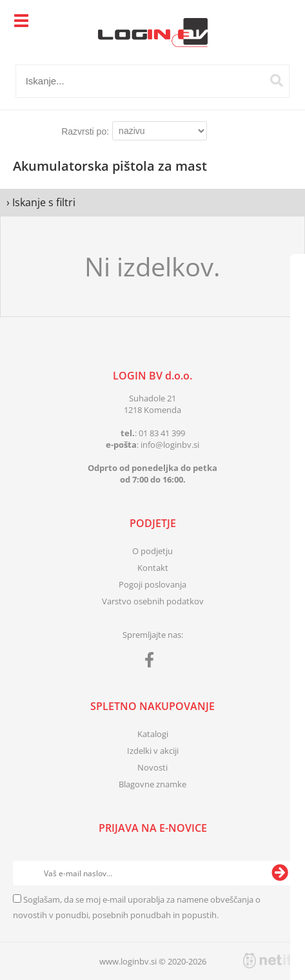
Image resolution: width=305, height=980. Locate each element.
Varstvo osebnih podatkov (153, 601)
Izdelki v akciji (153, 751)
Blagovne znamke (152, 784)
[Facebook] (152, 662)
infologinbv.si (170, 445)
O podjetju (152, 551)
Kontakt (153, 568)
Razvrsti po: (85, 131)
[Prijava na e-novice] (280, 873)
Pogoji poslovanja (152, 584)
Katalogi (153, 734)
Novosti (152, 767)
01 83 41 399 (162, 433)
